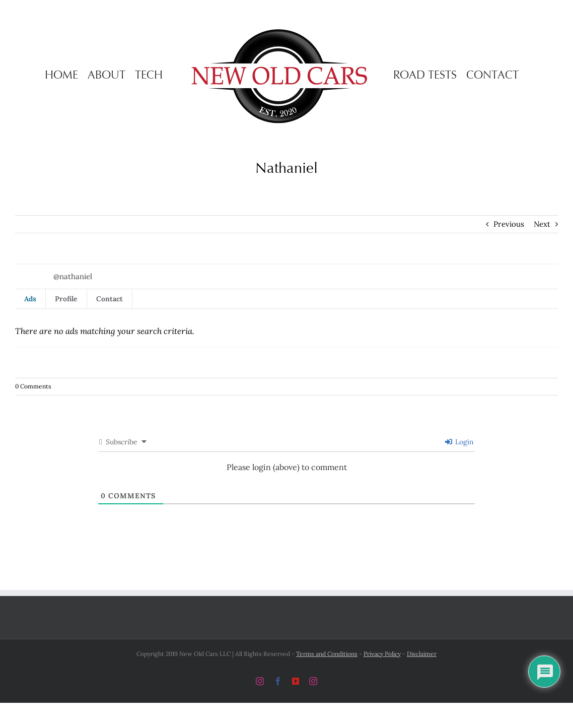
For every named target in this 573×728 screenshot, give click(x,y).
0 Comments (33, 386)
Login (459, 442)
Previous (509, 224)
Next (542, 224)
